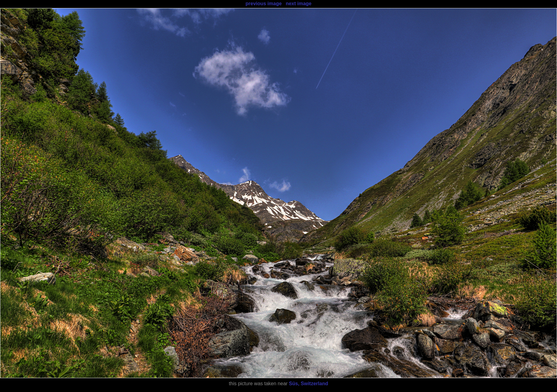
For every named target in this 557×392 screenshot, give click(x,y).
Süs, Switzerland (308, 384)
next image (299, 4)
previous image (263, 4)
